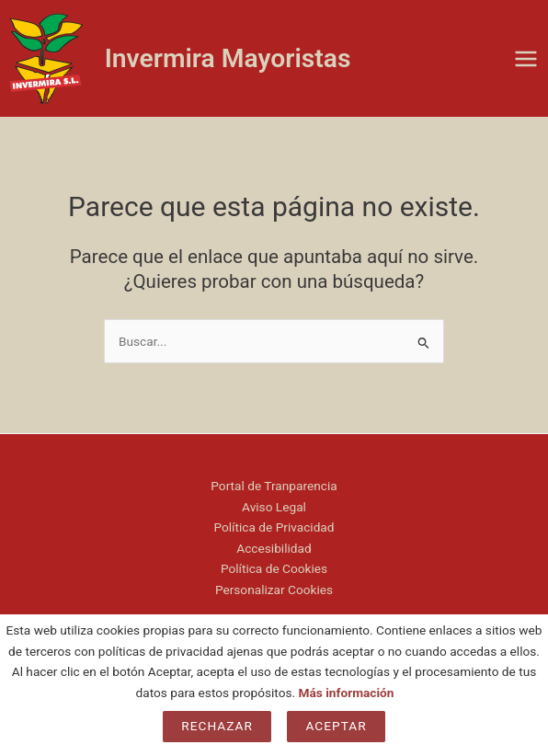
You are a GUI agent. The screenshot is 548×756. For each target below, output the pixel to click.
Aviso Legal (274, 507)
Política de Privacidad (274, 527)
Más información (347, 693)
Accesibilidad (274, 548)
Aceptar (336, 726)
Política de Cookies (274, 568)
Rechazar (217, 726)
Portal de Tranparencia (274, 486)
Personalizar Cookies (274, 590)
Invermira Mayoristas (228, 58)
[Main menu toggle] (526, 58)
